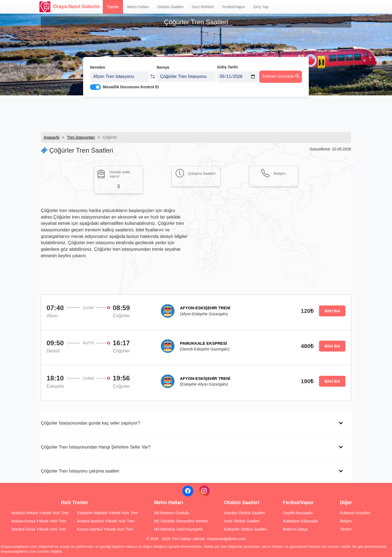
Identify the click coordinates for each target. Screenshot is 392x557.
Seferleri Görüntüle (281, 74)
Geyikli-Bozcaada (298, 513)
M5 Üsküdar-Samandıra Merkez (181, 521)
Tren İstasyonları (81, 137)
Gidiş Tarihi (227, 65)
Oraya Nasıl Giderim (70, 7)
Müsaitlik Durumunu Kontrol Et (131, 85)
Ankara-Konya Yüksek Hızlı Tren (39, 521)
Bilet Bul (332, 311)
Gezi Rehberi (203, 7)
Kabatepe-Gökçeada (300, 521)
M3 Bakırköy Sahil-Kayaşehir (179, 529)
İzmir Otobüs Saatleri (242, 521)
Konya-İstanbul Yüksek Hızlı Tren (105, 529)
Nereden (97, 65)
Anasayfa (51, 137)
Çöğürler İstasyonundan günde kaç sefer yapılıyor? (90, 423)
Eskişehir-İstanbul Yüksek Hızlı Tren (108, 513)
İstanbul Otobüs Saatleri (244, 513)
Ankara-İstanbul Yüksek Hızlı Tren (106, 521)
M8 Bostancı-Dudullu (172, 513)
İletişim (346, 521)
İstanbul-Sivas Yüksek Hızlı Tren (39, 529)
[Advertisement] (196, 113)
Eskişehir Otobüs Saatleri (245, 529)
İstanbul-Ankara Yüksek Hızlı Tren (40, 513)
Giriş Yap (261, 7)
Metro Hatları (138, 7)
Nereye (163, 65)
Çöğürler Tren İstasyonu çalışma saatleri (80, 471)
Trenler (113, 7)
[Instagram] (204, 491)
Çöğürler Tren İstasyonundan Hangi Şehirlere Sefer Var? (96, 447)
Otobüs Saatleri (171, 7)
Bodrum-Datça (295, 529)
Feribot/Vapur (234, 7)
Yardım (346, 529)
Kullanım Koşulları (355, 513)
